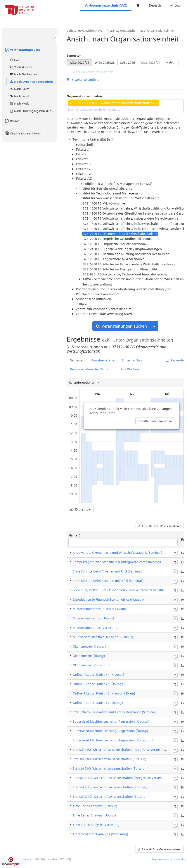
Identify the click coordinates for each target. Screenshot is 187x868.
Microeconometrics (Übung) (93, 618)
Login (176, 5)
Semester (74, 56)
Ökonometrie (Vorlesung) (91, 665)
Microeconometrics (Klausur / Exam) (99, 609)
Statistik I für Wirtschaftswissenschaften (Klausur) (109, 759)
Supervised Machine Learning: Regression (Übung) (110, 731)
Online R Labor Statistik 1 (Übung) (98, 684)
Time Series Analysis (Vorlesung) (97, 825)
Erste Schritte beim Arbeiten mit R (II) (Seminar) (108, 581)
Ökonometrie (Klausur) (89, 646)
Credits (180, 859)
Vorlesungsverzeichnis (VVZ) (106, 5)
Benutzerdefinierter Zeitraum (92, 369)
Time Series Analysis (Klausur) (95, 806)
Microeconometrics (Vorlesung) (96, 628)
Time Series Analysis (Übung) (94, 815)
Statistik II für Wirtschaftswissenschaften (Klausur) (110, 787)
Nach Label (19, 96)
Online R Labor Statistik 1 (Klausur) (98, 675)
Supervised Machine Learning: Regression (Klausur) (111, 721)
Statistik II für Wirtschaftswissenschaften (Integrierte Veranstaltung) (123, 778)
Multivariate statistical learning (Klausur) (103, 637)
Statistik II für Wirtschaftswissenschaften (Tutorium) (111, 797)
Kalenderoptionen (82, 382)
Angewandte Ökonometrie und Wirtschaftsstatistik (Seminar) (117, 553)
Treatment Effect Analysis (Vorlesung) (100, 834)
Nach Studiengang (24, 74)
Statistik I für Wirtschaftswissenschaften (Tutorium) (111, 768)
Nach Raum (19, 89)
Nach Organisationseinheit (31, 82)
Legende (175, 360)
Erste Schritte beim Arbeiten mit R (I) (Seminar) (107, 571)
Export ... (80, 509)
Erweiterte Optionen (84, 80)
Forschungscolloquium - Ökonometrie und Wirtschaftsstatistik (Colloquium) (128, 590)
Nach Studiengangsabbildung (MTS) (33, 111)
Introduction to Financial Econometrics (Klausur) (108, 599)
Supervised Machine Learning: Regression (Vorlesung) (113, 740)
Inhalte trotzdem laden (155, 421)
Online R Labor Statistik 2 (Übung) (98, 703)
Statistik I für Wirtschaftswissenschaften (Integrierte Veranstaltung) (123, 750)
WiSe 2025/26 (105, 63)
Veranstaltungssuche (23, 50)
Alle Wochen (130, 369)
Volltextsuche (21, 67)
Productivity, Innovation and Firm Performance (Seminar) (115, 712)
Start (15, 60)
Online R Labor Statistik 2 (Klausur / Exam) (104, 693)
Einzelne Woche (103, 360)
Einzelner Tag (132, 360)
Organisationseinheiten (23, 133)
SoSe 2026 (128, 63)
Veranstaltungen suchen (121, 326)
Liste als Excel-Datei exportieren (159, 526)
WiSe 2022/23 (79, 63)
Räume (12, 121)
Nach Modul (20, 103)
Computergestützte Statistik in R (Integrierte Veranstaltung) (117, 562)
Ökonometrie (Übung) (89, 656)
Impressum (160, 859)
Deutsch (155, 5)
